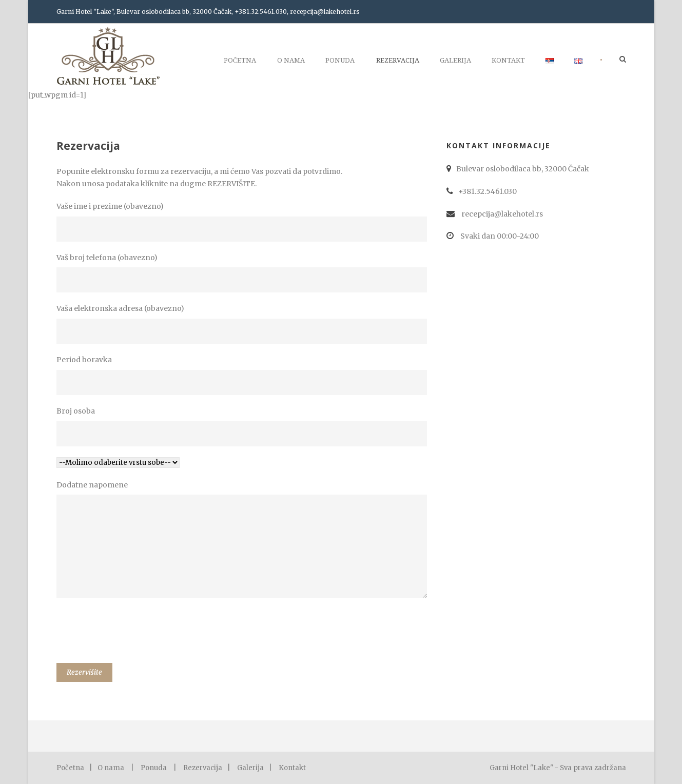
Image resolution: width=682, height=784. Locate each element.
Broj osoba (244, 426)
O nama (291, 60)
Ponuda (340, 60)
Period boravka (244, 375)
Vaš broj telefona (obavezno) (244, 273)
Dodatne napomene (244, 542)
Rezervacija (398, 60)
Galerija (455, 60)
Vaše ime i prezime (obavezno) (244, 222)
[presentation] (134, 633)
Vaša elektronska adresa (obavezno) (244, 324)
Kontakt (508, 60)
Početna (240, 60)
